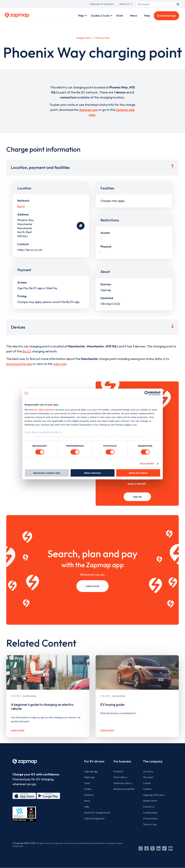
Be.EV (21, 206)
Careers (147, 789)
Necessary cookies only (47, 473)
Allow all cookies (138, 473)
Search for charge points (97, 813)
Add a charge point (94, 818)
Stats (120, 16)
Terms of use (150, 824)
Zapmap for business (102, 4)
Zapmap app (89, 110)
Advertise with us (123, 783)
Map (81, 16)
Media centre (150, 801)
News (134, 16)
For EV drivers (94, 761)
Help (147, 16)
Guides (88, 789)
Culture (147, 783)
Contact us (149, 807)
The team (148, 777)
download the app (19, 364)
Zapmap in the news (154, 795)
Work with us (120, 777)
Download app (166, 16)
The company (153, 761)
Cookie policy (150, 813)
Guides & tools (100, 16)
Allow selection (92, 473)
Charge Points (83, 38)
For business (122, 761)
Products (118, 771)
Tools (87, 783)
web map (60, 364)
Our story (148, 771)
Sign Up (137, 497)
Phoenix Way (102, 38)
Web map (89, 777)
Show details (147, 464)
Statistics (89, 795)
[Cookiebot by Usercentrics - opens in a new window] (147, 393)
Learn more (92, 586)
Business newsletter (124, 789)
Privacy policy (150, 818)
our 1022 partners (44, 409)
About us (124, 4)
